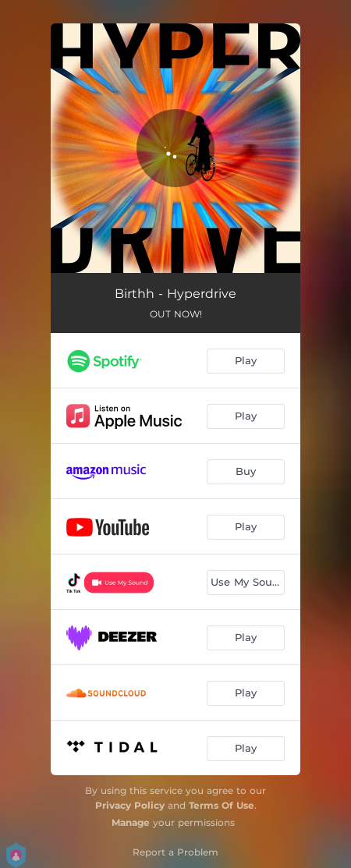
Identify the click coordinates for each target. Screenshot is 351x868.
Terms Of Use (222, 805)
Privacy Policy (130, 805)
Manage (131, 822)
